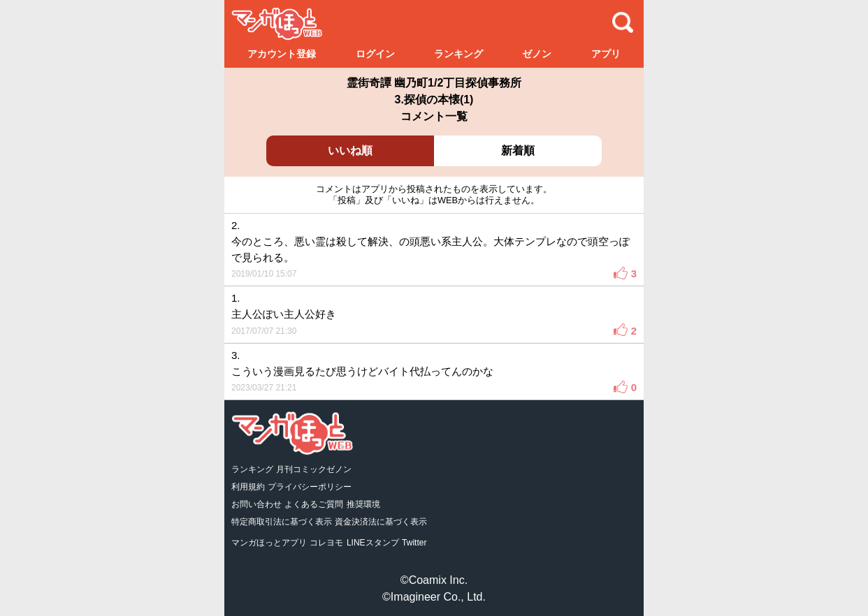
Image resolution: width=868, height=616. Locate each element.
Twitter (414, 543)
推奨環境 (363, 504)
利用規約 (248, 487)
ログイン (375, 54)
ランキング (458, 54)
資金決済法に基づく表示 (381, 522)
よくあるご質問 (314, 504)
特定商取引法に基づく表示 (282, 522)
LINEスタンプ (373, 543)
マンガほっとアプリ (269, 543)
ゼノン (537, 54)
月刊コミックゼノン (314, 469)
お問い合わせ (256, 504)
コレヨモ (326, 543)
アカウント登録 (282, 54)
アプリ (606, 54)
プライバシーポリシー (310, 487)
